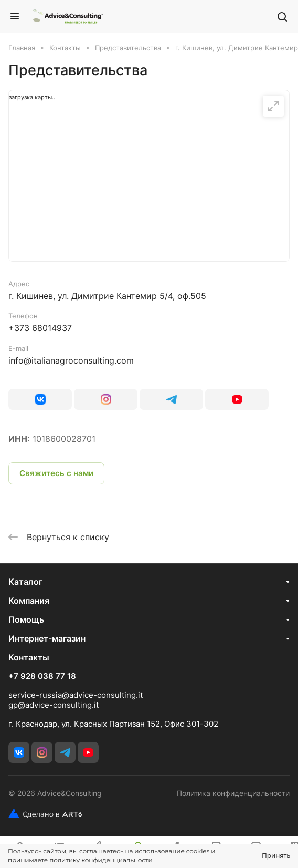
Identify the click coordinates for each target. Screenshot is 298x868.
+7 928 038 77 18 (42, 676)
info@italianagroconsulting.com (71, 360)
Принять (276, 856)
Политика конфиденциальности (233, 793)
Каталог (25, 582)
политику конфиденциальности (101, 860)
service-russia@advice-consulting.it (76, 695)
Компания (29, 601)
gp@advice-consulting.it (54, 705)
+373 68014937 (40, 328)
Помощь (26, 619)
